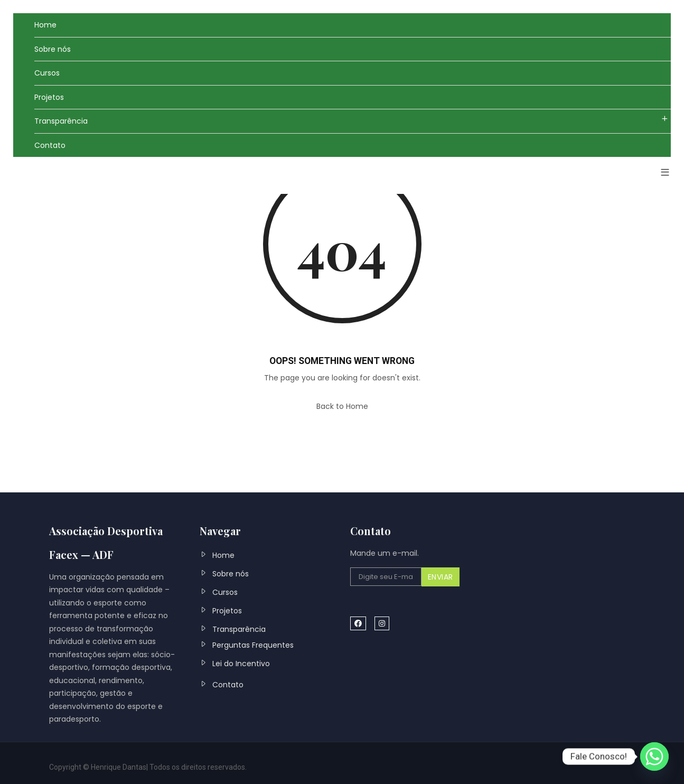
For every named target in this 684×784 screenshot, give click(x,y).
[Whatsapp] (654, 757)
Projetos (49, 97)
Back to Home (342, 406)
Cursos (47, 73)
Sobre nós (53, 49)
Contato (50, 145)
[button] (661, 173)
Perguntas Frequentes (253, 645)
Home (45, 25)
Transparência (61, 121)
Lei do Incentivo (241, 664)
